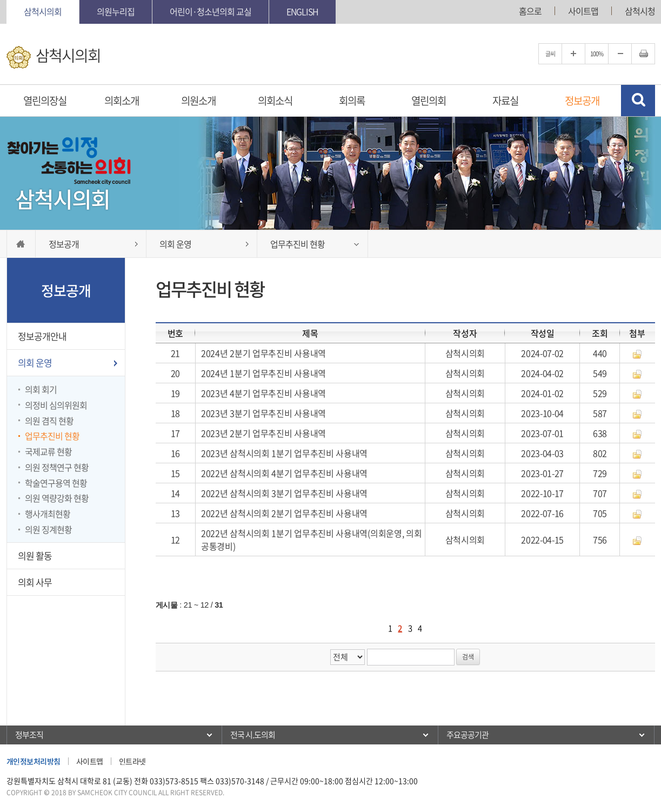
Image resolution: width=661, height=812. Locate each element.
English (302, 11)
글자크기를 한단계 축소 (620, 54)
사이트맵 (583, 11)
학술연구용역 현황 (56, 483)
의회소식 (275, 101)
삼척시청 (640, 11)
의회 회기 (41, 389)
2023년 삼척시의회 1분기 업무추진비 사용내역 (284, 453)
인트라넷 (132, 761)
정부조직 (29, 735)
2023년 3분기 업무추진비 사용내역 (263, 413)
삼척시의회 (43, 11)
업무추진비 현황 (52, 436)
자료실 (505, 101)
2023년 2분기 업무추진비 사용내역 (263, 433)
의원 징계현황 (48, 529)
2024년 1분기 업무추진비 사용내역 (263, 373)
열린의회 (429, 101)
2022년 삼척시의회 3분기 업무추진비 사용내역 (284, 493)
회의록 (352, 101)
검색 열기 (638, 101)
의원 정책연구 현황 (57, 467)
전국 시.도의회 (253, 735)
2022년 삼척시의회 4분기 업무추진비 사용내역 (284, 473)
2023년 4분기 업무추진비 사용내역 (263, 393)
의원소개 (198, 101)
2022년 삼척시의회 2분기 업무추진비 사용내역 (284, 513)
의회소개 (122, 101)
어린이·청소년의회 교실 (211, 11)
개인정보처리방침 (34, 761)
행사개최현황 (48, 514)
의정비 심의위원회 (56, 405)
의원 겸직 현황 (49, 421)
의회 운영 (35, 362)
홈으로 (530, 11)
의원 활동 (35, 555)
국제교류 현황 (48, 451)
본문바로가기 (0, 0)
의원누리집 (116, 11)
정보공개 (582, 101)
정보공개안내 (42, 336)
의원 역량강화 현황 (57, 498)
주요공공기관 (468, 735)
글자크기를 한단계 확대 (573, 54)
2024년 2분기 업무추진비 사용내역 (263, 353)
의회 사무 (35, 582)
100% (597, 54)
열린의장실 (45, 101)
